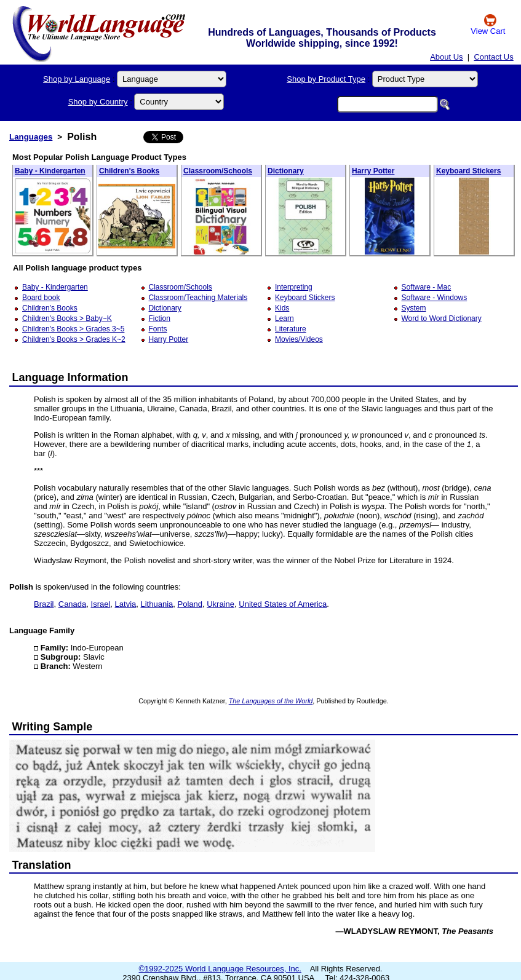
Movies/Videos (299, 339)
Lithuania (157, 604)
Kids (282, 308)
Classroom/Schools (218, 171)
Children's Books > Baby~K (67, 318)
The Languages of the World (271, 701)
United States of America (283, 604)
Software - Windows (435, 298)
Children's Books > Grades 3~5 (73, 329)
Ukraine (221, 604)
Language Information (70, 377)
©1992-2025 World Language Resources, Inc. (220, 969)
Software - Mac (427, 287)
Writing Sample (53, 727)
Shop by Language (77, 79)
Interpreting (294, 287)
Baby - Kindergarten (50, 171)
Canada (73, 604)
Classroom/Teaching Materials (198, 298)
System (414, 308)
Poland (190, 604)
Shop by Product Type (326, 79)
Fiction (160, 318)
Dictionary (286, 171)
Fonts (158, 329)
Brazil (44, 604)
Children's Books (129, 171)
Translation (42, 865)
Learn (284, 318)
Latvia (126, 604)
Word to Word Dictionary (442, 318)
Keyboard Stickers (468, 171)
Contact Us (493, 57)
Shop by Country (98, 102)
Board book (41, 298)
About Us (446, 57)
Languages (31, 137)
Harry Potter (373, 171)
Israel (101, 604)
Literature (291, 329)
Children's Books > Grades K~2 (74, 339)
